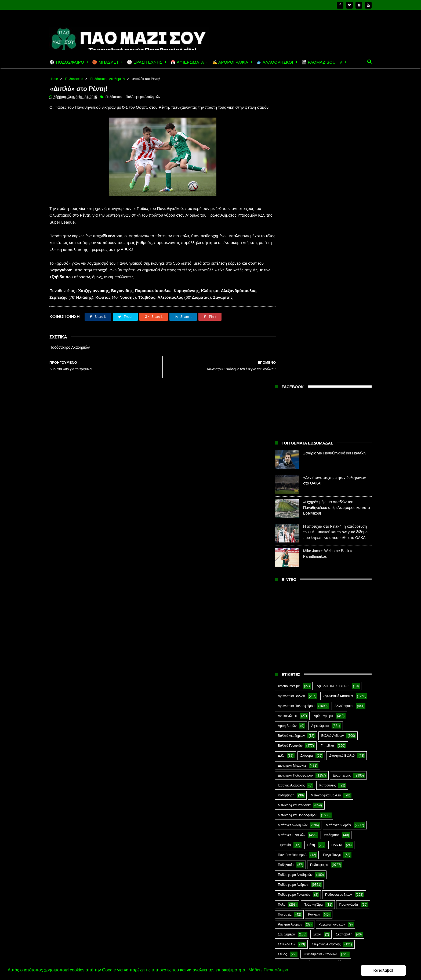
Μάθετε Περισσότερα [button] (268, 970)
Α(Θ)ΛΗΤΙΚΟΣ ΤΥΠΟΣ (333, 380)
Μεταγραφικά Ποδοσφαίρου (298, 509)
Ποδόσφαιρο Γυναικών (294, 589)
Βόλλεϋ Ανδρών (333, 430)
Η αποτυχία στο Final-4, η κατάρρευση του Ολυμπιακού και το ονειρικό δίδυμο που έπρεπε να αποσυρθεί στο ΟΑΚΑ (335, 226)
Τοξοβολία (320, 658)
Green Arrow (348, 688)
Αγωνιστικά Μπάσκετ (338, 390)
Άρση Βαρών (287, 420)
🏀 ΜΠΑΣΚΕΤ (105, 62)
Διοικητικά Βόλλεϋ (342, 450)
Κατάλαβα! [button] (391, 970)
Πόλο (282, 599)
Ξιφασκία (284, 539)
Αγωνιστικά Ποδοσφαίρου (296, 400)
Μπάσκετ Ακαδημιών (293, 519)
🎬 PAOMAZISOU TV (322, 62)
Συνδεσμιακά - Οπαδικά (320, 649)
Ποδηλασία (286, 559)
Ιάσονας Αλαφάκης (291, 480)
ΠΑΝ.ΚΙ (337, 539)
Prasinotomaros (331, 708)
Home (54, 79)
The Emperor (287, 718)
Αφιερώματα (320, 420)
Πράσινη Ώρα (313, 599)
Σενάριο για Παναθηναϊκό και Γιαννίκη (334, 147)
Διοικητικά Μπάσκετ (292, 460)
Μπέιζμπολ (331, 529)
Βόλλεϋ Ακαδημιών (291, 430)
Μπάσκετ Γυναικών (292, 529)
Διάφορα (307, 450)
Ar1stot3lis (324, 678)
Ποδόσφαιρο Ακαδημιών (108, 79)
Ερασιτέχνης (342, 470)
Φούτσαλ (350, 658)
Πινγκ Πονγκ (332, 549)
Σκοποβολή (344, 629)
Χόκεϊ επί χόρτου (290, 678)
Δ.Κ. (281, 450)
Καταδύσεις (327, 480)
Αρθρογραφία (324, 410)
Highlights (285, 698)
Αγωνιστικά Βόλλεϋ (291, 390)
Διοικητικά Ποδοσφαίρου (295, 470)
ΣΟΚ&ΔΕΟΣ (287, 639)
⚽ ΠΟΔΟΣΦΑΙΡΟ (67, 62)
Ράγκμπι (314, 609)
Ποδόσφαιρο (74, 79)
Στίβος (282, 649)
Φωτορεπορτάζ (330, 668)
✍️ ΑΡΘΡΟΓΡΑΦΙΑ (230, 62)
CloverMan (286, 688)
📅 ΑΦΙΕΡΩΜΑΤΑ (187, 62)
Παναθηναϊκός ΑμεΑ (292, 549)
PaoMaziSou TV (290, 708)
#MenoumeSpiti (289, 380)
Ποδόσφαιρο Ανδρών (293, 579)
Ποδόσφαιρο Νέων (339, 589)
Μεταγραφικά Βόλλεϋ (326, 490)
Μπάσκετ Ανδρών (338, 519)
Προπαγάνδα (349, 599)
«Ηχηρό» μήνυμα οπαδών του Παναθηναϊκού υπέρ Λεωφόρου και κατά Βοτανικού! (337, 202)
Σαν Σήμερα (286, 629)
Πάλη (311, 539)
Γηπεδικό (327, 440)
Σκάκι (317, 629)
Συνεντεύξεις (287, 658)
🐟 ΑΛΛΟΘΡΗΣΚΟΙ (275, 62)
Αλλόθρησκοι (344, 400)
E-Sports (316, 688)
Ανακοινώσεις (288, 410)
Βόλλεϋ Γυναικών (290, 440)
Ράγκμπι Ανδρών (290, 619)
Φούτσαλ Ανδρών (290, 668)
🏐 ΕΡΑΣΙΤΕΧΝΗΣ (145, 62)
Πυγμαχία (285, 609)
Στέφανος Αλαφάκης (326, 639)
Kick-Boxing (319, 698)
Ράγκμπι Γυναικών (332, 619)
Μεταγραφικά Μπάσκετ (294, 500)
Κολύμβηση (286, 490)
